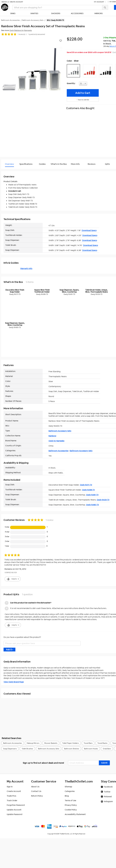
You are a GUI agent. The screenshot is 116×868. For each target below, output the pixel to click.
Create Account (16, 2)
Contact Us (36, 791)
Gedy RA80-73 (92, 505)
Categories (70, 791)
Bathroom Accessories (58, 451)
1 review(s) (21, 34)
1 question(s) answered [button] (36, 34)
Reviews (92, 164)
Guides (42, 164)
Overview (9, 164)
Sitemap (68, 787)
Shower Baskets (51, 743)
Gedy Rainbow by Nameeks (21, 30)
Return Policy (37, 796)
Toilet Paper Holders (70, 743)
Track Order (12, 800)
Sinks (13, 13)
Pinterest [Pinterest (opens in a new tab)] (108, 797)
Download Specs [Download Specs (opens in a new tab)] (89, 230)
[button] (74, 71)
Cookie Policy (71, 810)
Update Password (14, 814)
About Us (35, 787)
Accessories (77, 13)
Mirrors (99, 13)
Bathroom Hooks (91, 749)
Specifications (26, 164)
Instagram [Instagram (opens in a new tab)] (108, 801)
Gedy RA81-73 (92, 495)
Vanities (34, 13)
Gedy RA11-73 (86, 485)
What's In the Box (59, 164)
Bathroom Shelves (72, 749)
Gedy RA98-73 (88, 490)
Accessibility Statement (75, 814)
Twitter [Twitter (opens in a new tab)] (107, 792)
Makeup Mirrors (33, 743)
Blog (67, 796)
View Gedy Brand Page (14, 682)
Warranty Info (26, 269)
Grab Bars (107, 749)
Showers (56, 13)
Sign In (4, 2)
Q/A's (107, 164)
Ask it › (9, 650)
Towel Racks (102, 743)
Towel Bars (88, 743)
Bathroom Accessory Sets (60, 431)
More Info (75, 164)
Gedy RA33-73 (103, 500)
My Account (100, 2)
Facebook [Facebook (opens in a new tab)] (108, 787)
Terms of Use (70, 800)
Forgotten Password (16, 805)
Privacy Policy (71, 805)
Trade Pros (11, 796)
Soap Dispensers (10, 749)
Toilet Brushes (27, 749)
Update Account (14, 810)
